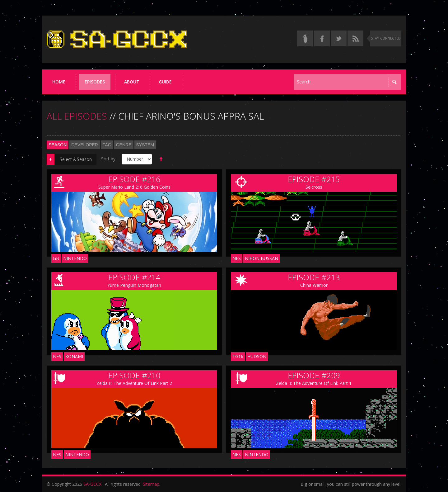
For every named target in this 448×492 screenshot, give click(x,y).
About (132, 82)
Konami (74, 356)
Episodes (95, 82)
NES (237, 258)
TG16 (238, 356)
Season (58, 145)
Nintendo (75, 258)
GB (56, 258)
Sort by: (109, 159)
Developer (85, 145)
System (145, 145)
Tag (107, 145)
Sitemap (151, 484)
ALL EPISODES (77, 116)
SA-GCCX (92, 484)
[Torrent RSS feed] (355, 38)
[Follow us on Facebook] (322, 38)
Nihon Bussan (261, 258)
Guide (165, 82)
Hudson (257, 356)
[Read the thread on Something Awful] (305, 38)
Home (59, 82)
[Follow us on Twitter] (339, 38)
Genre (124, 145)
